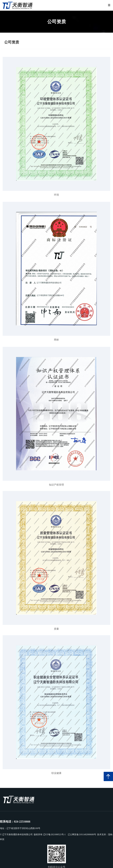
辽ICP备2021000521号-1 (54, 835)
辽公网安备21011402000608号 (82, 835)
